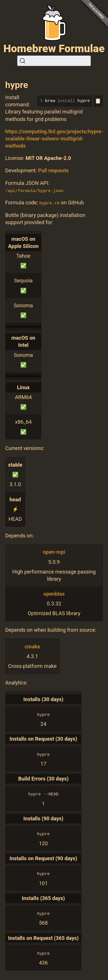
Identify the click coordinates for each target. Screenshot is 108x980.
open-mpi (54, 552)
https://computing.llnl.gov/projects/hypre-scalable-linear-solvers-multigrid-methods (54, 139)
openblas (54, 594)
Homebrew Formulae (54, 48)
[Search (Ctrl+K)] (54, 61)
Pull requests (53, 170)
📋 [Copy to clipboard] (98, 101)
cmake (32, 646)
